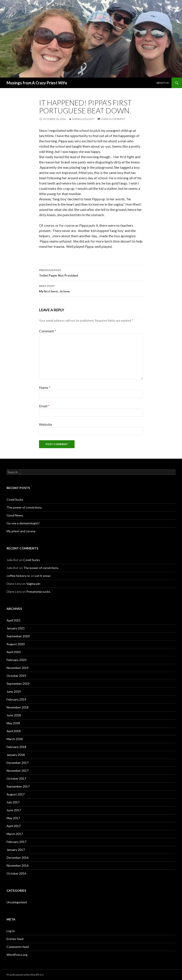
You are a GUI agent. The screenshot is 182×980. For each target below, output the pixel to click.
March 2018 (15, 739)
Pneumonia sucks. (39, 591)
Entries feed (15, 939)
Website (45, 424)
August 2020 (16, 644)
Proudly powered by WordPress (25, 975)
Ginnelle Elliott (83, 119)
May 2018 (13, 723)
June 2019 (14, 691)
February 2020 (16, 660)
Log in (11, 931)
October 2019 (16, 676)
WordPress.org (17, 955)
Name (45, 387)
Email (44, 406)
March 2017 (15, 834)
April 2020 (14, 652)
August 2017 (16, 794)
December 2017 (18, 763)
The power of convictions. (24, 507)
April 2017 (14, 826)
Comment (48, 331)
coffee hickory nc (18, 576)
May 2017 (13, 818)
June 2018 (14, 715)
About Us (163, 83)
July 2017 (13, 802)
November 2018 (18, 707)
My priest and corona (21, 531)
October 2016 (16, 873)
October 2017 (16, 778)
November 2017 (18, 771)
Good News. (15, 515)
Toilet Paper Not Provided (91, 272)
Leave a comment (113, 119)
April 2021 (14, 620)
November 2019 (18, 668)
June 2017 (14, 810)
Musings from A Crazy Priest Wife (37, 83)
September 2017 (18, 786)
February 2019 (16, 699)
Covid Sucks (15, 499)
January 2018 (16, 755)
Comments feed (18, 947)
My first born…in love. (91, 288)
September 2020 (18, 636)
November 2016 (18, 865)
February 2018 (16, 747)
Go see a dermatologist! (23, 523)
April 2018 (14, 731)
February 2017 (16, 842)
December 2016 (18, 858)
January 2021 (16, 628)
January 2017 (16, 850)
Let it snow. (43, 576)
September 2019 (18, 684)
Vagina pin (33, 584)
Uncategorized (17, 902)
